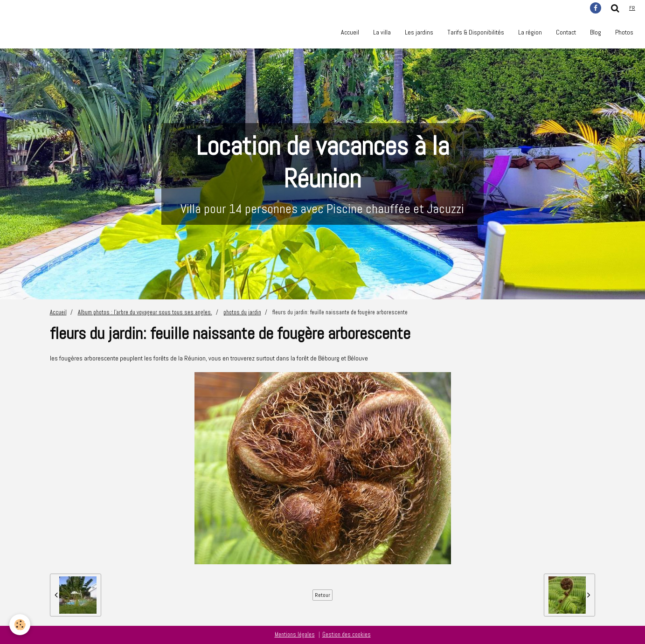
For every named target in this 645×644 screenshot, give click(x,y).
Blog (596, 32)
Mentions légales (295, 635)
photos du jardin (242, 312)
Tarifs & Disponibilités (476, 32)
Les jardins (419, 32)
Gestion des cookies (347, 635)
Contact (566, 32)
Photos (624, 32)
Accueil (350, 32)
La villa (382, 32)
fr (632, 8)
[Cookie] (20, 625)
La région (530, 32)
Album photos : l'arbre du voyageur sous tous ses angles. (145, 312)
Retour (322, 595)
